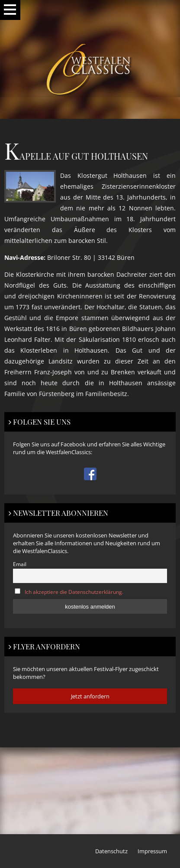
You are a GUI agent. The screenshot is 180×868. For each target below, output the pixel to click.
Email (20, 564)
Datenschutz (111, 851)
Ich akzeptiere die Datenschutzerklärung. (74, 592)
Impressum (152, 851)
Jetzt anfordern (90, 696)
